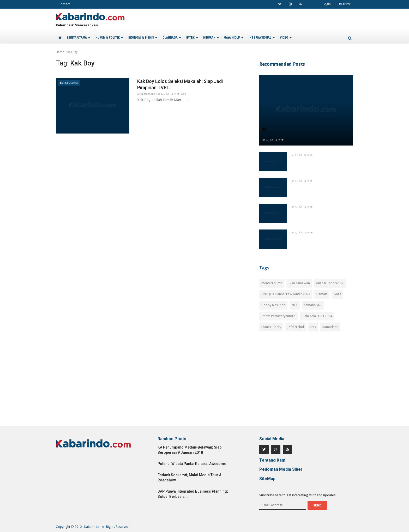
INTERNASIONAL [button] (262, 38)
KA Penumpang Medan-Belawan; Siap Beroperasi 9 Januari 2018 (190, 450)
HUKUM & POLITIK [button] (109, 38)
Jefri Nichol (296, 327)
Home (60, 52)
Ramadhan (330, 327)
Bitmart (322, 294)
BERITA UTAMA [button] (78, 38)
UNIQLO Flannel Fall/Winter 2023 (286, 294)
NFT (295, 305)
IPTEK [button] (192, 38)
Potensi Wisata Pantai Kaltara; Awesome (192, 464)
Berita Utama (69, 83)
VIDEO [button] (286, 38)
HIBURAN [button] (211, 38)
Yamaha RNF (313, 305)
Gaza (337, 294)
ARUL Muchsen (146, 94)
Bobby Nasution (273, 305)
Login (327, 4)
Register (345, 4)
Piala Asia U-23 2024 (317, 316)
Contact (64, 4)
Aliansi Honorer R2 (330, 283)
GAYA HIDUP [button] (234, 38)
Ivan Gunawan (299, 283)
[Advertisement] (306, 382)
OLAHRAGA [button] (172, 38)
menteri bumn (272, 283)
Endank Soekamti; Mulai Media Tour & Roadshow (190, 477)
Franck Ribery (271, 327)
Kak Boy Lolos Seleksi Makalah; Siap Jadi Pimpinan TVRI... (180, 84)
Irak (313, 327)
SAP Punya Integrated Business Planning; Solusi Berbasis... (193, 494)
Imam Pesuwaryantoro (278, 316)
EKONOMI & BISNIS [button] (143, 38)
